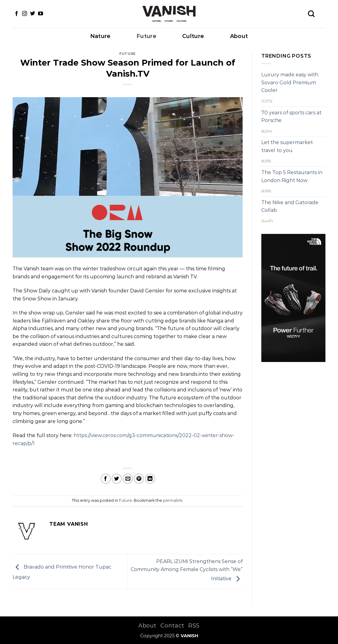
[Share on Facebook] (106, 479)
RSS (194, 626)
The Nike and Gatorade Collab (290, 206)
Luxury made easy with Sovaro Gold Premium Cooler (290, 82)
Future (146, 36)
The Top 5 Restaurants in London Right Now (292, 176)
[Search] (311, 14)
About (239, 36)
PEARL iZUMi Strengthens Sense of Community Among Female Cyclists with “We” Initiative (187, 570)
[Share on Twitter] (117, 479)
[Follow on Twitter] (33, 14)
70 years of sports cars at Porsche (291, 117)
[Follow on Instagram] (25, 14)
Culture (193, 36)
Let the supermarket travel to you (287, 146)
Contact (172, 626)
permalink (173, 500)
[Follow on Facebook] (17, 14)
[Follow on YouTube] (40, 14)
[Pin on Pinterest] (139, 479)
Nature (100, 36)
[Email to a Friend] (128, 479)
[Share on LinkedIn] (150, 479)
